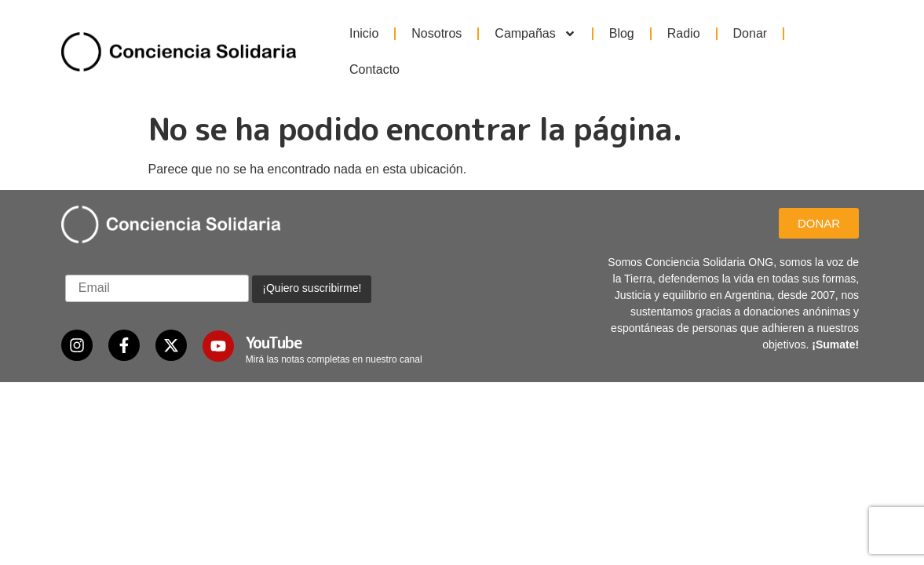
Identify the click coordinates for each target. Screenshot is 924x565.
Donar (751, 33)
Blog (622, 33)
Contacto (374, 69)
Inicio (364, 33)
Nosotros (436, 33)
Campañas (535, 34)
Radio (684, 33)
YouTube (274, 309)
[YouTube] (218, 314)
